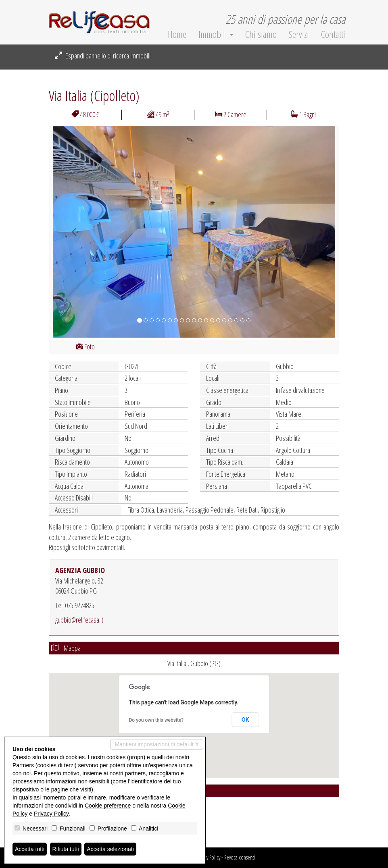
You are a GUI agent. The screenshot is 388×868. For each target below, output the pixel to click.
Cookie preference (108, 806)
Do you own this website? (156, 720)
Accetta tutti (30, 849)
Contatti (333, 34)
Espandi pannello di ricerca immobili (103, 56)
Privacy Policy (208, 857)
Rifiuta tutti (66, 849)
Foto (85, 347)
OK (245, 720)
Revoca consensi (240, 857)
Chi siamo (261, 34)
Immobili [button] (216, 34)
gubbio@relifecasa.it (79, 620)
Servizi (299, 34)
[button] (71, 232)
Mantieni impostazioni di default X (157, 744)
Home (177, 34)
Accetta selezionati (110, 849)
